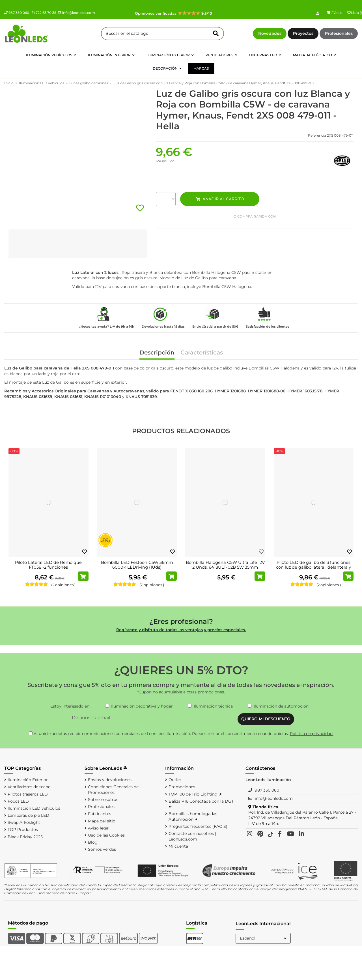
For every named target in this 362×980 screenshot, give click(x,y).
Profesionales (339, 33)
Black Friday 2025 (25, 837)
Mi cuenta (178, 846)
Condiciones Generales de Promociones (113, 790)
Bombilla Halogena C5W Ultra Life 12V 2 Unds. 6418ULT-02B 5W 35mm (225, 565)
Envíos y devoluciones (110, 780)
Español (264, 938)
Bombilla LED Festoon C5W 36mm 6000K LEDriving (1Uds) (137, 565)
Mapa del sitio (102, 821)
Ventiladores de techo (29, 787)
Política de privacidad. (312, 734)
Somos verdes (102, 849)
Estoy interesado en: (70, 706)
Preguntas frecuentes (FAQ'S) (198, 826)
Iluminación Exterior (28, 780)
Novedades (270, 33)
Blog (93, 842)
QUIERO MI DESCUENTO (266, 719)
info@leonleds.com (77, 13)
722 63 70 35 (44, 13)
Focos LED (18, 801)
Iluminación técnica (213, 706)
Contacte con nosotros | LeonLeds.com (192, 836)
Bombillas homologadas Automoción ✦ (193, 816)
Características (202, 353)
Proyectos (303, 33)
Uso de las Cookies (106, 835)
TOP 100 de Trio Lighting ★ (195, 794)
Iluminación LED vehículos (34, 808)
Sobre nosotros (103, 800)
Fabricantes (100, 814)
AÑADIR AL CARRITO (220, 199)
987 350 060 (17, 13)
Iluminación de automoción (281, 706)
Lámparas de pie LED (28, 815)
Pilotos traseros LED (28, 794)
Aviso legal (99, 828)
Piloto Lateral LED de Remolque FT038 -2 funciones (48, 565)
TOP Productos (23, 829)
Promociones (182, 787)
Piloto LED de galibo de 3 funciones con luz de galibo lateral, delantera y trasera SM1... (313, 567)
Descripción (157, 353)
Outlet (175, 780)
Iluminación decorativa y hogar (142, 706)
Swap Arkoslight (24, 822)
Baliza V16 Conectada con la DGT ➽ (201, 804)
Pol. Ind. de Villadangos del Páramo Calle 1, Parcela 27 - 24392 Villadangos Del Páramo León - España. (302, 815)
